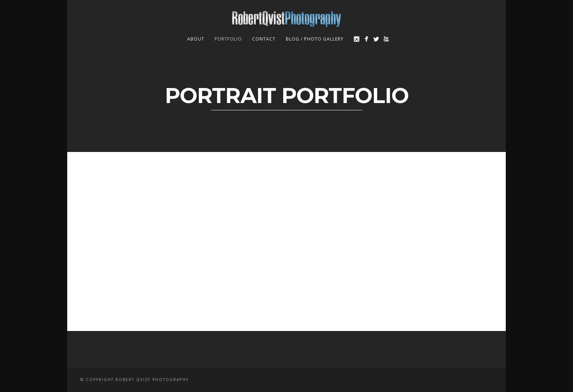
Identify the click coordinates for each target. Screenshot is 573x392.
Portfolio (228, 39)
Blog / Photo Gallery (315, 39)
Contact (264, 39)
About (196, 39)
